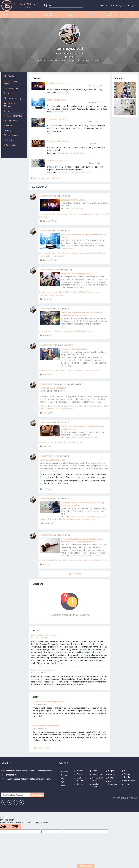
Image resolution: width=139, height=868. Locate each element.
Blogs (63, 779)
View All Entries (43, 748)
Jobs (63, 786)
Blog (9, 131)
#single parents (92, 370)
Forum (9, 126)
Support (64, 775)
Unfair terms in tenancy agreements (77, 274)
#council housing (56, 331)
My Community (15, 98)
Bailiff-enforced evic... (58, 100)
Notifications (14, 135)
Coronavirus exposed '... (59, 160)
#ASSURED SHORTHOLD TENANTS (74, 292)
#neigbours (80, 370)
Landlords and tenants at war (52, 460)
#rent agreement (57, 295)
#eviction (54, 560)
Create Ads (13, 89)
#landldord (78, 442)
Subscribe (37, 795)
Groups (10, 94)
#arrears (69, 253)
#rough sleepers (89, 519)
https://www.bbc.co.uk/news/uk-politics (74, 172)
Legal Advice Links (98, 779)
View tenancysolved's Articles (47, 178)
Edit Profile (13, 121)
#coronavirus (76, 519)
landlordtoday (63, 92)
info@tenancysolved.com (40, 779)
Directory (80, 784)
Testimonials (102, 6)
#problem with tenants (69, 560)
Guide (95, 771)
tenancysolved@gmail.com (16, 779)
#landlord (43, 214)
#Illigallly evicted (87, 560)
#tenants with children (49, 370)
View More (76, 574)
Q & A (112, 6)
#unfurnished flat (100, 406)
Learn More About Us (81, 779)
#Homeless (86, 331)
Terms (79, 774)
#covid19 (88, 253)
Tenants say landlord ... (58, 141)
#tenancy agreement (48, 292)
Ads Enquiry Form (11, 82)
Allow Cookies (86, 866)
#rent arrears (63, 214)
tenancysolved (46, 196)
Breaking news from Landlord (74, 200)
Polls (126, 771)
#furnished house (47, 409)
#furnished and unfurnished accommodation (58, 406)
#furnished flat (85, 406)
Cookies (112, 774)
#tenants (52, 214)
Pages (10, 111)
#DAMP (77, 331)
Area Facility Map (15, 116)
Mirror (49, 134)
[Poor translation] (15, 827)
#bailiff (61, 253)
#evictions (75, 214)
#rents (97, 214)
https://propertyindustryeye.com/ (86, 556)
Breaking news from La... (59, 83)
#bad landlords (87, 214)
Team (127, 784)
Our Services (130, 781)
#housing (43, 442)
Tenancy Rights (128, 776)
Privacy (80, 771)
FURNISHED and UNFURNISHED (53, 388)
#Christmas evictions (55, 256)
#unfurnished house (64, 409)
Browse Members (9, 105)
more (56, 471)
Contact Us (97, 774)
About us (65, 772)
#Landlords (44, 560)
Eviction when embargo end (43, 670)
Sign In (11, 76)
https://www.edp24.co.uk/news (70, 153)
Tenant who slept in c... (58, 119)
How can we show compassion (74, 349)
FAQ (62, 782)
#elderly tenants (67, 370)
